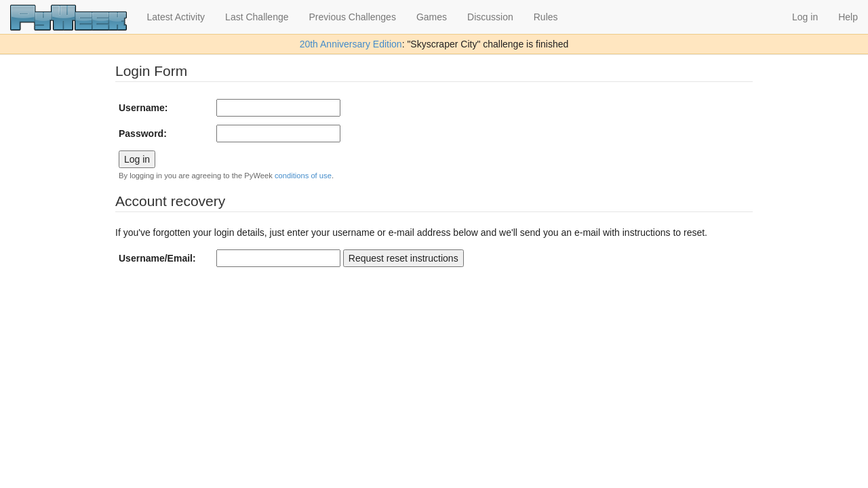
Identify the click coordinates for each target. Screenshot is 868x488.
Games (432, 17)
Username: (143, 108)
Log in (805, 17)
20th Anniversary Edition (351, 44)
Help (848, 17)
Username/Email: (157, 258)
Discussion (490, 17)
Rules (546, 17)
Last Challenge (257, 17)
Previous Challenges (353, 17)
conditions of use (303, 176)
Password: (143, 134)
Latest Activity (176, 17)
